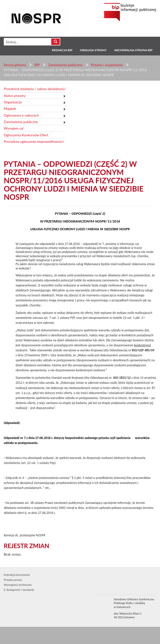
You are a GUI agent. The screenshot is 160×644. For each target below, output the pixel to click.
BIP (37, 65)
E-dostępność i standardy (19, 590)
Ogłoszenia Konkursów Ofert (26, 135)
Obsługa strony (93, 50)
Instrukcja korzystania (17, 575)
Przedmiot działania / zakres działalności (35, 89)
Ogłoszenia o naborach (21, 115)
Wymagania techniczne (18, 585)
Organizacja (13, 102)
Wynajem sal (13, 128)
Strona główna (15, 65)
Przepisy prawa (13, 580)
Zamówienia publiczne (65, 65)
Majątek (10, 108)
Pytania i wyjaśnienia (107, 65)
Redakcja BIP (62, 50)
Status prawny (15, 96)
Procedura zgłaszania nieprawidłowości (34, 141)
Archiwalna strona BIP (133, 50)
